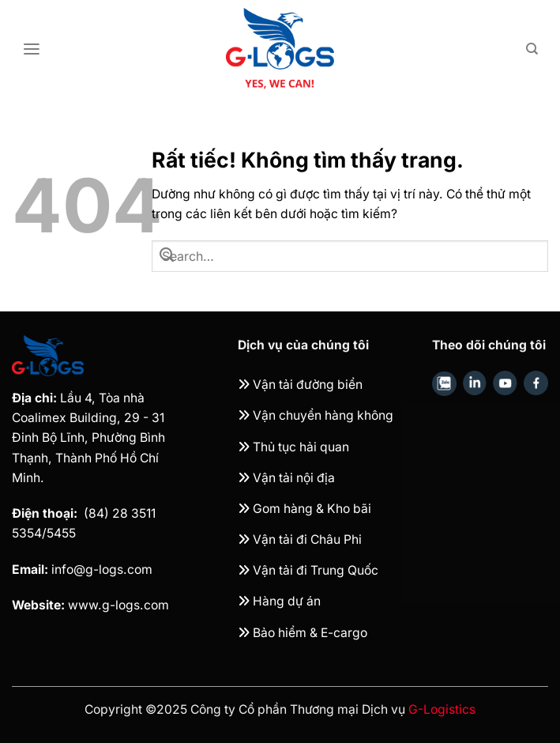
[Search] (532, 49)
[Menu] (32, 49)
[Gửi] (167, 256)
